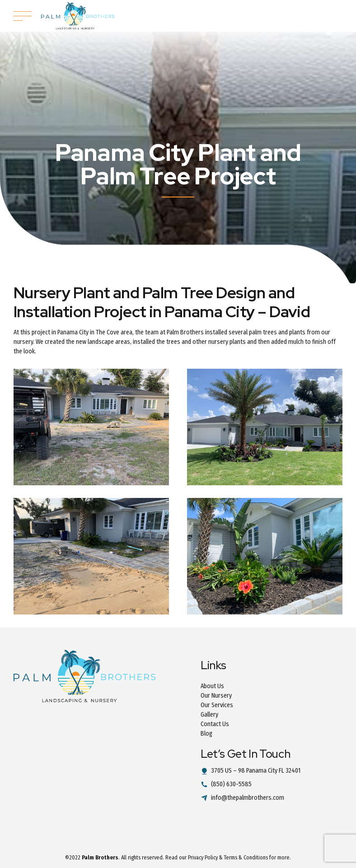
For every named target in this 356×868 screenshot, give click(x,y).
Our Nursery (216, 696)
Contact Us (215, 724)
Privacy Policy (203, 858)
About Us (212, 686)
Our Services (217, 705)
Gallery (209, 715)
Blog (206, 734)
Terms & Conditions (246, 858)
